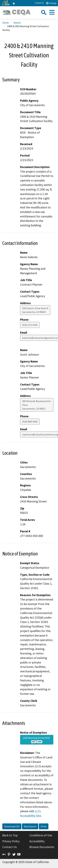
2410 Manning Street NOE (37, 740)
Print (44, 826)
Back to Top (10, 835)
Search (17, 22)
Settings (51, 3)
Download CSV (12, 826)
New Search (30, 826)
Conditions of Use (41, 835)
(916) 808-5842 (30, 422)
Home (6, 22)
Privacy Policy (11, 841)
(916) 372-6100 (30, 325)
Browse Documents (42, 847)
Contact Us (39, 3)
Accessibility (37, 841)
